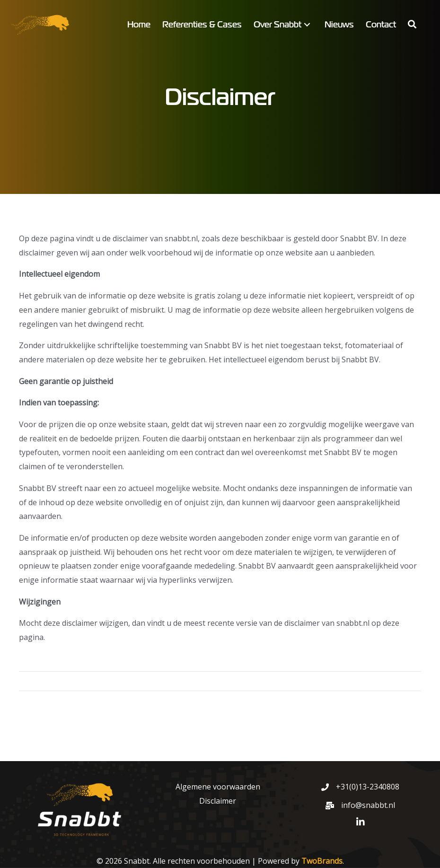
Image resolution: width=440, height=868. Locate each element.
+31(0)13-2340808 (368, 787)
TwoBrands (322, 861)
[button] (307, 24)
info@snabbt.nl (368, 805)
